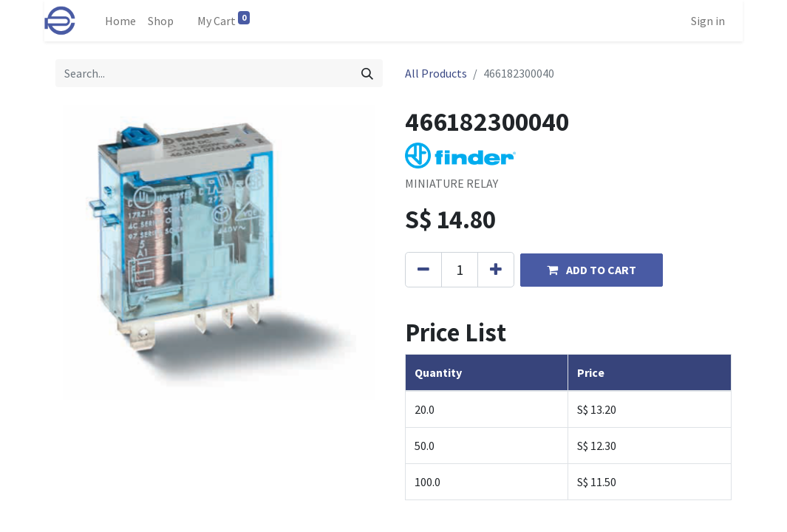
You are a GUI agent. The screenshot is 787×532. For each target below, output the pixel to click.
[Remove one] (423, 270)
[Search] (367, 73)
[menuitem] (120, 21)
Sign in (708, 21)
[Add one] (496, 270)
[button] (592, 270)
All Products (436, 73)
